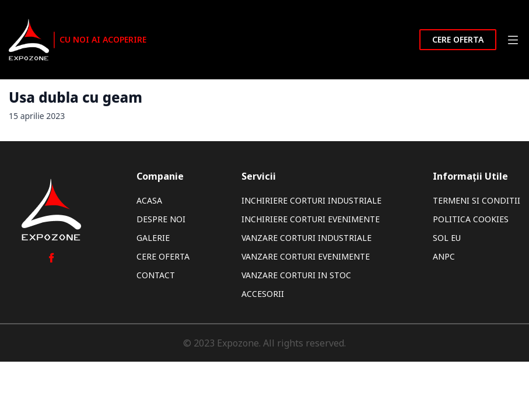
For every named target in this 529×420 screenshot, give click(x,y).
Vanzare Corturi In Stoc (296, 275)
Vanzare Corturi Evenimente (306, 256)
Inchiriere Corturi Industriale (311, 200)
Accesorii (263, 294)
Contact (156, 275)
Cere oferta (458, 39)
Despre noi (161, 219)
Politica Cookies (471, 219)
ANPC (444, 256)
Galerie (153, 238)
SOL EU (447, 238)
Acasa (149, 200)
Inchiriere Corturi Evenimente (311, 219)
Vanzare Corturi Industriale (306, 238)
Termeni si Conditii (477, 200)
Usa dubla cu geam (76, 97)
